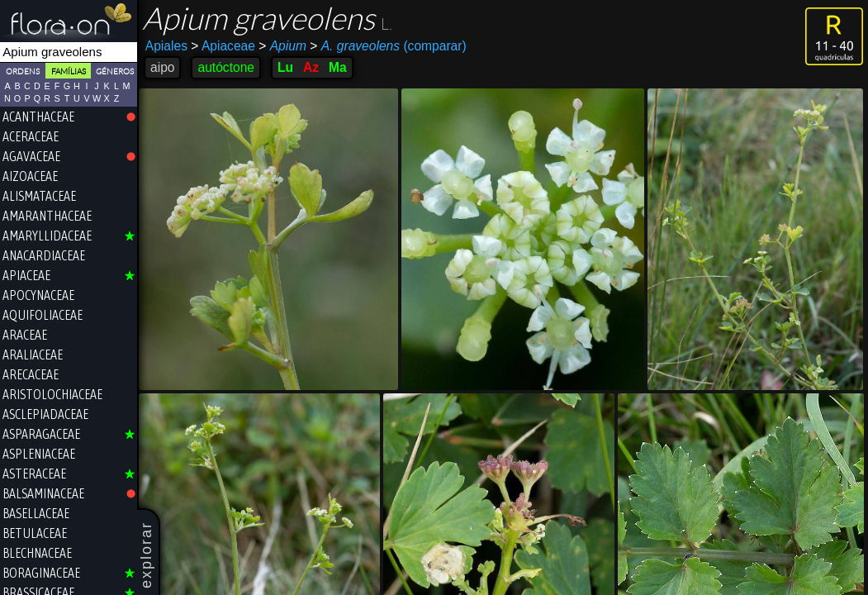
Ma (338, 67)
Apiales (166, 46)
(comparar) (388, 46)
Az (311, 67)
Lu (285, 67)
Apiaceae (223, 46)
